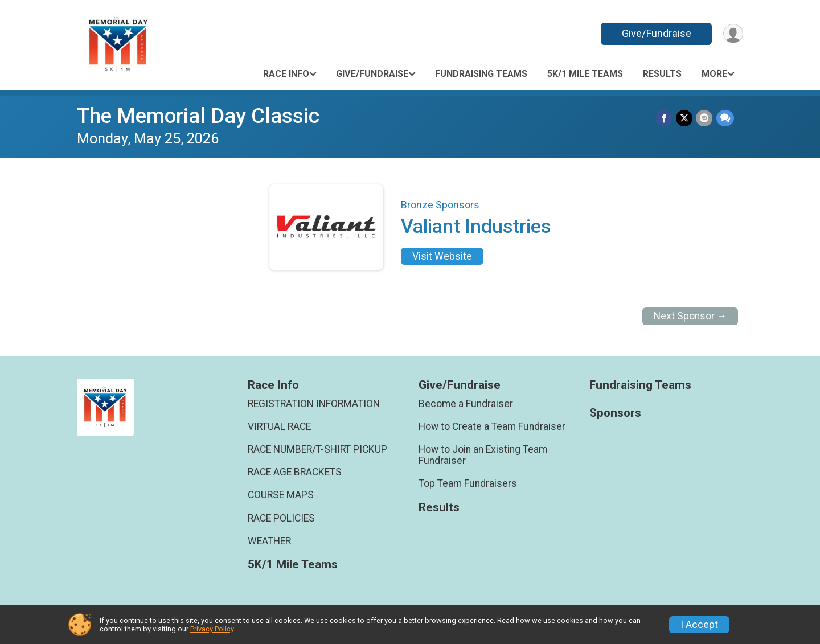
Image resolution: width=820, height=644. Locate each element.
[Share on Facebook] (665, 118)
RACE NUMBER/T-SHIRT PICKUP (317, 449)
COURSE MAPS (281, 495)
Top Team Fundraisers (468, 483)
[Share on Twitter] (685, 118)
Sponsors (615, 413)
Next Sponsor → (690, 316)
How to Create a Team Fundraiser (492, 426)
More (714, 74)
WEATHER (269, 541)
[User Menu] (733, 34)
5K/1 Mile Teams (585, 74)
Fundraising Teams (481, 74)
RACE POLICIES (281, 518)
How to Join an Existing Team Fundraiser (483, 455)
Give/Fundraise (655, 33)
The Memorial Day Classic (198, 116)
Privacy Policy (212, 629)
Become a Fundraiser (466, 404)
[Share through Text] (725, 118)
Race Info (286, 74)
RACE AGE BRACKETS (295, 472)
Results (662, 74)
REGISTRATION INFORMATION (314, 404)
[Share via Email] (705, 118)
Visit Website (442, 256)
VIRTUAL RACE (279, 426)
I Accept (699, 625)
